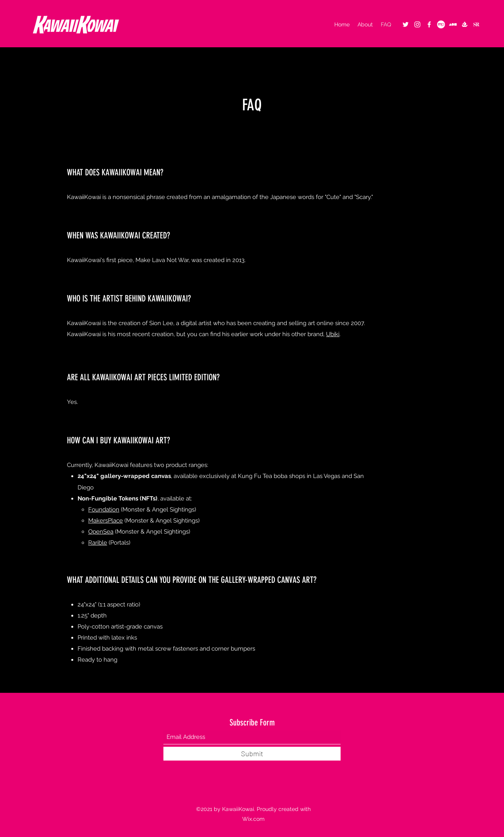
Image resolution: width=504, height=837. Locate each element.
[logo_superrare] (476, 24)
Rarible (98, 543)
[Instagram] (417, 24)
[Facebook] (429, 24)
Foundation (104, 510)
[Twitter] (406, 24)
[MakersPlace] (441, 24)
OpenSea (101, 532)
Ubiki (333, 334)
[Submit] (252, 754)
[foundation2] (453, 24)
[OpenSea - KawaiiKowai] (465, 24)
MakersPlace (106, 521)
